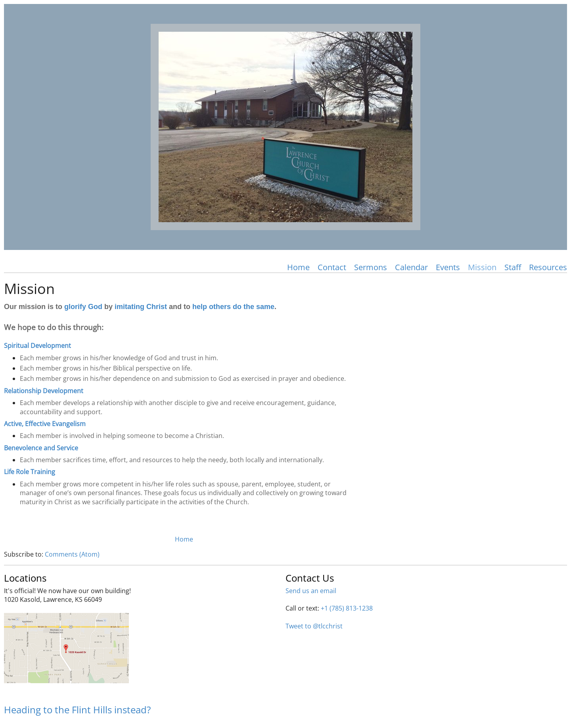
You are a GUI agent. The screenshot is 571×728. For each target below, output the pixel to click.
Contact (332, 267)
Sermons (371, 267)
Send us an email (311, 591)
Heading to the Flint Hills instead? (77, 710)
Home (298, 267)
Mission (482, 267)
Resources (548, 267)
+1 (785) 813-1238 (347, 608)
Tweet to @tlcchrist (314, 626)
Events (448, 267)
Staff (513, 267)
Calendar (411, 267)
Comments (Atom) (72, 554)
